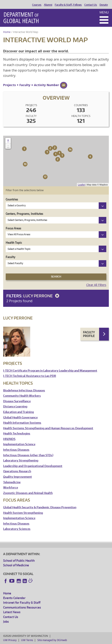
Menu (104, 12)
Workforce (11, 488)
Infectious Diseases (16, 450)
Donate (104, 5)
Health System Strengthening (23, 513)
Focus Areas (13, 228)
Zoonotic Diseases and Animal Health (28, 493)
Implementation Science (19, 444)
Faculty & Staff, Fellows (68, 5)
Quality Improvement (18, 477)
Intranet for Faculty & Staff (22, 603)
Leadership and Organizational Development (33, 466)
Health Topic (14, 243)
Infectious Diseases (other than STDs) (28, 455)
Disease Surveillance (17, 401)
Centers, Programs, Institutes (24, 214)
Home (7, 32)
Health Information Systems (22, 423)
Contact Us (91, 5)
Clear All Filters (96, 285)
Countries (12, 199)
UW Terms (27, 640)
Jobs (6, 622)
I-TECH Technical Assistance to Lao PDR (30, 376)
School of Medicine (16, 565)
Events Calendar (14, 598)
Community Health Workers (22, 396)
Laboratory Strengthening (21, 461)
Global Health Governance (20, 417)
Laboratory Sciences (17, 529)
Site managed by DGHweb (52, 640)
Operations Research (17, 471)
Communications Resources (22, 607)
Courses (37, 5)
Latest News (12, 612)
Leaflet (81, 185)
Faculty (11, 257)
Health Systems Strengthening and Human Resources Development (48, 428)
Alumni (48, 5)
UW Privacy (10, 640)
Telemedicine (12, 482)
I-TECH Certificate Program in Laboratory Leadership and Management (50, 371)
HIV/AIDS (9, 439)
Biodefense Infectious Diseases (24, 390)
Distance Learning (15, 407)
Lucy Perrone (42, 296)
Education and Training (18, 412)
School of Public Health (19, 561)
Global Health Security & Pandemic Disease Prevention (40, 507)
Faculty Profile (89, 334)
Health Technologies (17, 434)
